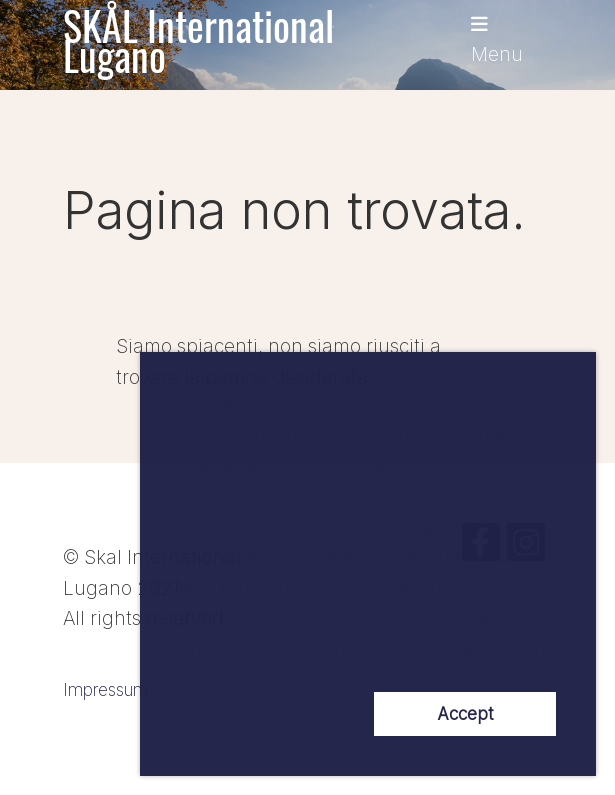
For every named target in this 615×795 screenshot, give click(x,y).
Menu (497, 40)
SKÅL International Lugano (198, 40)
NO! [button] (271, 713)
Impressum (105, 689)
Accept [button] (465, 713)
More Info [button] (502, 651)
